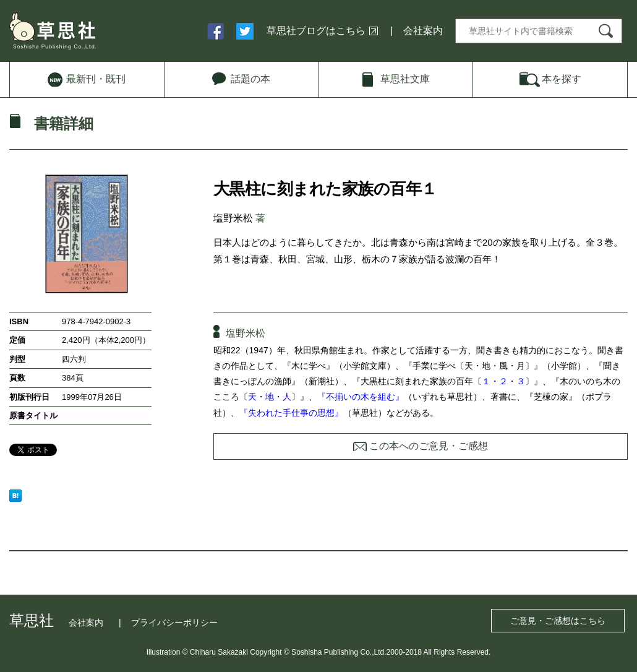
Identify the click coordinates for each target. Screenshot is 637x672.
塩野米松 (233, 218)
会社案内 (423, 31)
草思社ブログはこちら (316, 31)
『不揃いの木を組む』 (361, 397)
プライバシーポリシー (174, 622)
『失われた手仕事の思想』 (291, 413)
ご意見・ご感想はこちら (558, 621)
